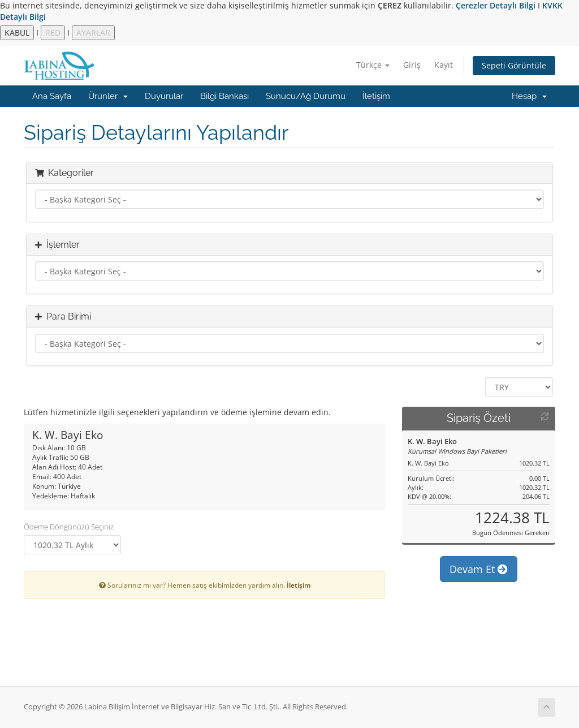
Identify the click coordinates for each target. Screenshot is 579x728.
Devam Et (479, 569)
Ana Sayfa (52, 96)
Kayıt (444, 65)
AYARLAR (93, 33)
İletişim (376, 96)
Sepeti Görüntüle (514, 65)
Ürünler (108, 96)
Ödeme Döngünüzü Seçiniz (69, 527)
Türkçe (373, 65)
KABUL (17, 33)
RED (53, 33)
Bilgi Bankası (224, 96)
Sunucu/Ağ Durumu (306, 96)
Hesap (529, 96)
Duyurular (164, 96)
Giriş (412, 65)
